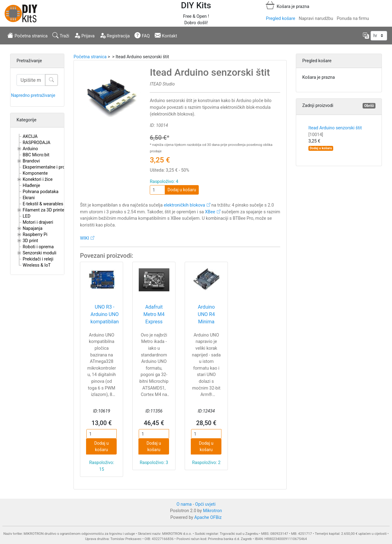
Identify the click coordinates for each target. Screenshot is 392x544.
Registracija (115, 35)
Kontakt (166, 35)
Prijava (84, 35)
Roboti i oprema (38, 247)
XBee (210, 212)
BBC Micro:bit (36, 155)
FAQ (142, 35)
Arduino (30, 149)
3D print (30, 241)
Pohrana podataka (41, 192)
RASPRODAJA (37, 143)
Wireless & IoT (37, 265)
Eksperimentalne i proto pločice (53, 167)
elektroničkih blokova (185, 205)
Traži (61, 35)
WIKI (85, 238)
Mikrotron (213, 511)
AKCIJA (30, 137)
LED (26, 216)
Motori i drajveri (38, 222)
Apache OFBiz (208, 517)
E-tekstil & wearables (43, 204)
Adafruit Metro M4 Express (154, 314)
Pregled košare (280, 19)
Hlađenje (31, 186)
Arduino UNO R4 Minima (206, 314)
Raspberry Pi (35, 235)
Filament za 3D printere (45, 210)
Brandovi (31, 161)
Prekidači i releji (38, 259)
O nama (184, 504)
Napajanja (33, 228)
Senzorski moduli (40, 253)
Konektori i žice (38, 179)
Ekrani (29, 198)
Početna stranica (27, 35)
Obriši (369, 106)
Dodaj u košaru (182, 190)
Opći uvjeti (205, 504)
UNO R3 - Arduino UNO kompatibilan (104, 314)
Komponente (35, 173)
